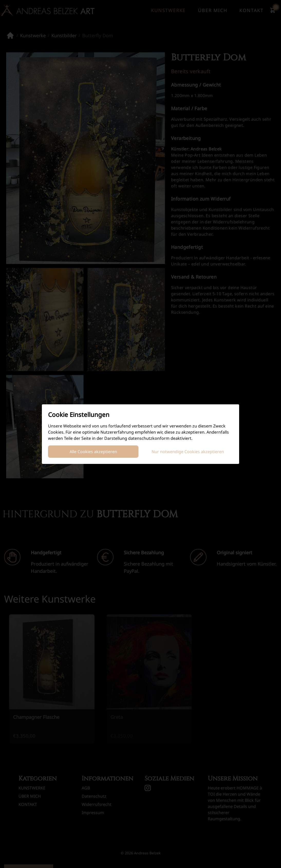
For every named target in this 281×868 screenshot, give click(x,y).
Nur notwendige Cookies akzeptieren (188, 452)
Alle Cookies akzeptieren (93, 452)
